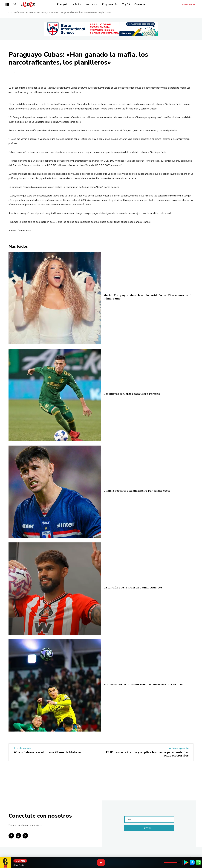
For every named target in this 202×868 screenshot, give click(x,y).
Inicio (11, 12)
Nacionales (35, 12)
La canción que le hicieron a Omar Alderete (133, 588)
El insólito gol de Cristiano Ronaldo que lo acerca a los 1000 (143, 685)
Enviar (149, 828)
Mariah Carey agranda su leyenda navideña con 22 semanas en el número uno (147, 297)
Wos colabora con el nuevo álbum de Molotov (48, 752)
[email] (149, 819)
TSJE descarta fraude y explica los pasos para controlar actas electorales (147, 754)
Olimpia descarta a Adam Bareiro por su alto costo (137, 491)
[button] (15, 4)
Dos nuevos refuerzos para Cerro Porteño (132, 394)
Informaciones (22, 12)
